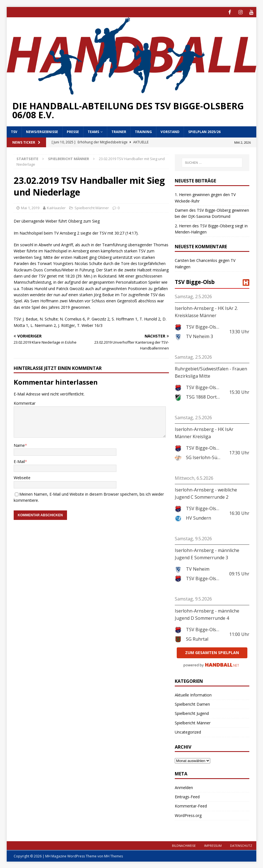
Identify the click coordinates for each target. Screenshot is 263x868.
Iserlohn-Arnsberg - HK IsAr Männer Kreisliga (204, 432)
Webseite (22, 477)
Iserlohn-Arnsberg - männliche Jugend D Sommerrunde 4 (207, 614)
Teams (93, 131)
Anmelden (184, 787)
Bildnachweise (184, 845)
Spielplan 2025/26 (204, 131)
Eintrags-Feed (187, 796)
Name (19, 445)
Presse (73, 131)
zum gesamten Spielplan (212, 652)
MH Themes (113, 856)
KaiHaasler (56, 207)
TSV (14, 131)
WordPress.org (188, 815)
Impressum (213, 845)
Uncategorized (188, 731)
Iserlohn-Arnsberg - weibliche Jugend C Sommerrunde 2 (206, 493)
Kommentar (25, 403)
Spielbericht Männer (92, 207)
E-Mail (19, 461)
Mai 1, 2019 (30, 207)
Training (143, 131)
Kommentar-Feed (191, 805)
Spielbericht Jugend (192, 713)
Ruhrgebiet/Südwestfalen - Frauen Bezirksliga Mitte (211, 372)
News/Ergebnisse (42, 131)
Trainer (119, 131)
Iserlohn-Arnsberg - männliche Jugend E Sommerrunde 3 (207, 553)
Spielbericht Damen (192, 704)
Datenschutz (241, 845)
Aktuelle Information (193, 694)
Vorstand (170, 131)
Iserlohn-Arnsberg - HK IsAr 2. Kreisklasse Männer (206, 311)
